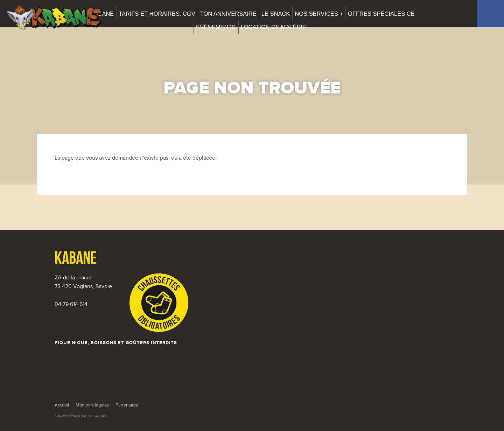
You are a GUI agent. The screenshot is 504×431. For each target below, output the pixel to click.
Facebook (490, 14)
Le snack (276, 14)
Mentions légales (92, 405)
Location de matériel (275, 27)
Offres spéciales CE (381, 14)
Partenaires (127, 405)
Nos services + (319, 14)
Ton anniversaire (228, 14)
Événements (216, 27)
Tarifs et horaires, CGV (157, 14)
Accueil (62, 405)
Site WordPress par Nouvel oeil (80, 416)
